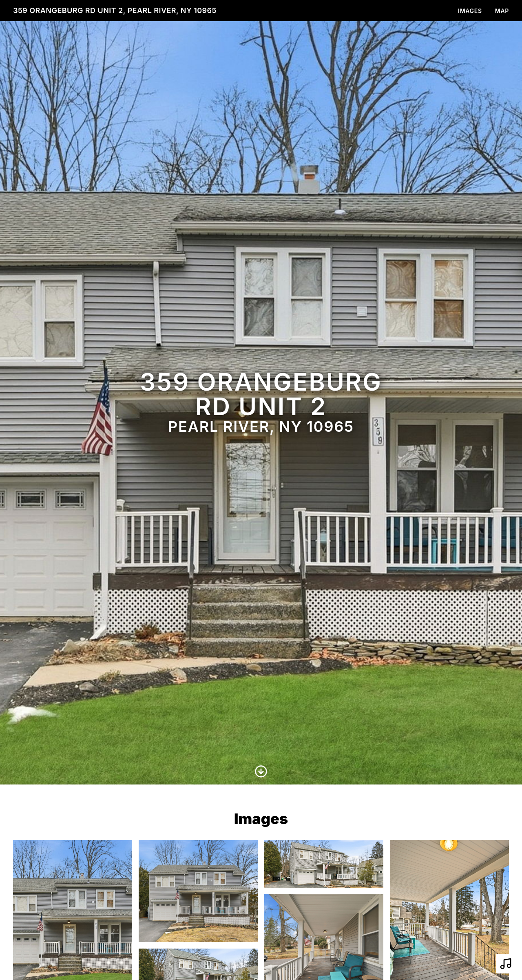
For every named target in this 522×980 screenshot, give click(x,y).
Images (470, 11)
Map (502, 11)
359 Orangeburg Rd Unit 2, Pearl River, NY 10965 (115, 10)
